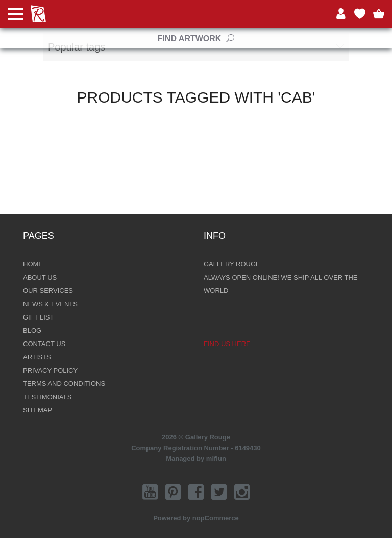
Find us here (227, 344)
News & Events (50, 304)
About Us (40, 277)
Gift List (38, 317)
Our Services (48, 291)
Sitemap (38, 410)
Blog (32, 331)
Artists (37, 357)
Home (33, 264)
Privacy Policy (50, 370)
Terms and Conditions (64, 384)
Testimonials (47, 397)
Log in (341, 14)
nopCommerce (216, 518)
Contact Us (44, 344)
